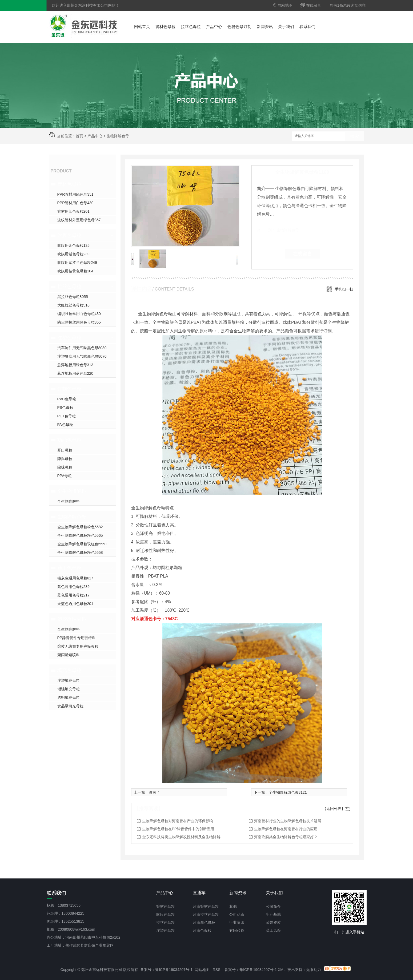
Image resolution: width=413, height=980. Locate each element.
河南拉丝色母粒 (206, 914)
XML (282, 970)
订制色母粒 (69, 389)
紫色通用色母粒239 (73, 587)
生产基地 (273, 914)
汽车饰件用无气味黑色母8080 (82, 348)
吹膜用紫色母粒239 (73, 254)
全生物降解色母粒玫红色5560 (82, 544)
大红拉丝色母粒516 (73, 305)
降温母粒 (65, 459)
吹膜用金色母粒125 (73, 245)
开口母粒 (65, 450)
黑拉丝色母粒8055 (73, 297)
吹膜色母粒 (69, 235)
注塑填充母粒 (69, 680)
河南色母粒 (202, 930)
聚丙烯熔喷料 (69, 655)
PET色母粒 (67, 416)
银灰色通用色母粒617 (75, 578)
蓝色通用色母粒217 (73, 595)
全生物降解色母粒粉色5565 (80, 535)
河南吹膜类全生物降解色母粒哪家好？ (286, 837)
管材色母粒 (165, 27)
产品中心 (214, 27)
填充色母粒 (69, 670)
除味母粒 (65, 467)
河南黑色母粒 (204, 922)
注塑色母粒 (69, 338)
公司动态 (237, 914)
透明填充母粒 (69, 697)
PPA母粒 (65, 476)
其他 (233, 906)
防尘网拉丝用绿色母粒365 (79, 322)
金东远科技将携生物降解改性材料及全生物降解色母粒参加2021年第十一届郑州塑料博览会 (185, 837)
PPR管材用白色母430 (75, 203)
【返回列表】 (334, 809)
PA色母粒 (65, 425)
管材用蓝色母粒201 (73, 211)
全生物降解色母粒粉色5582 (80, 527)
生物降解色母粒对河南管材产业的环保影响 (178, 821)
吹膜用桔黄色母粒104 (75, 271)
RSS (217, 970)
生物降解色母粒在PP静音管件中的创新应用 (178, 829)
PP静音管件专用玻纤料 (77, 638)
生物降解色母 (118, 136)
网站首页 (142, 27)
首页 (79, 136)
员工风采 (273, 930)
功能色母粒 (69, 440)
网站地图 (283, 5)
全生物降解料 (72, 491)
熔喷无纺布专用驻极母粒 (78, 646)
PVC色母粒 (67, 399)
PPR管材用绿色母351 (75, 194)
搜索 (355, 136)
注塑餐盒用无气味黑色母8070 (82, 356)
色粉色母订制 (239, 27)
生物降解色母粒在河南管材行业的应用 (286, 829)
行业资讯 (237, 922)
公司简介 (273, 906)
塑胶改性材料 (72, 619)
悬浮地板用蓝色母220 (75, 373)
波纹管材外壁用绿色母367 (79, 220)
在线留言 (311, 5)
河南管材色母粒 (206, 906)
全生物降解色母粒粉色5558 (80, 552)
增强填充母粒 (69, 689)
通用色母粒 (69, 568)
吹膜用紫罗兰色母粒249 (77, 263)
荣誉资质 (273, 922)
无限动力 (314, 970)
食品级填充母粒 (70, 706)
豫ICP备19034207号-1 (174, 970)
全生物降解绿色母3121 (288, 792)
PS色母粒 (65, 408)
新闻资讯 (265, 27)
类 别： (266, 230)
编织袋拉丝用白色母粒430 (79, 314)
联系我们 (307, 27)
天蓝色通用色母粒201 (75, 604)
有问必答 (237, 930)
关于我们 (286, 27)
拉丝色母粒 (191, 27)
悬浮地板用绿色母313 (75, 365)
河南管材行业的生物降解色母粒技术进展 (288, 821)
